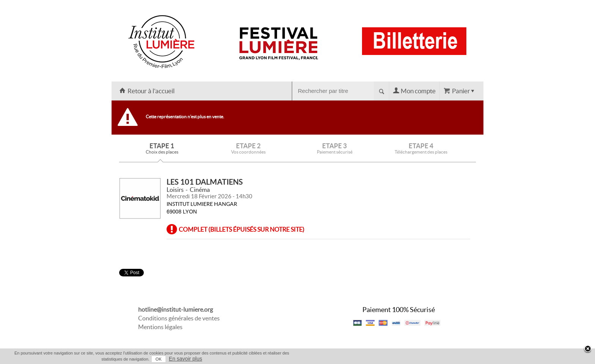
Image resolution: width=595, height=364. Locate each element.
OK (159, 359)
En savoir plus (186, 359)
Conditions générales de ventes (179, 318)
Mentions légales (160, 327)
